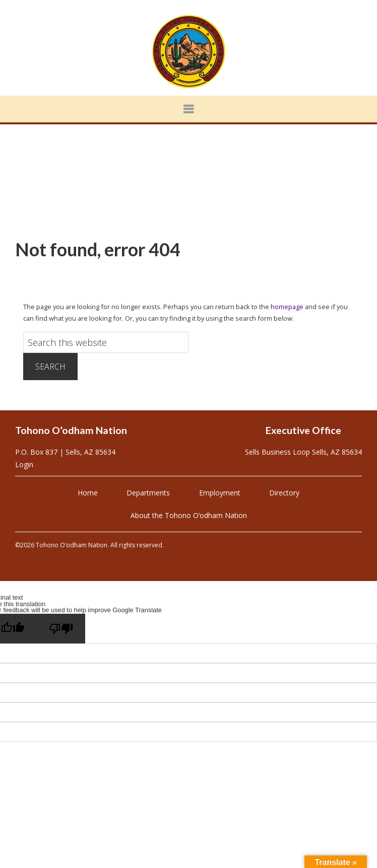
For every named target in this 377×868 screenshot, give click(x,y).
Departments (148, 493)
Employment (220, 493)
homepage (287, 307)
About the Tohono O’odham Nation (189, 515)
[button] (188, 109)
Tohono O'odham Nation (188, 52)
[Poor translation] (61, 629)
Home (88, 493)
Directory (284, 493)
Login (24, 464)
